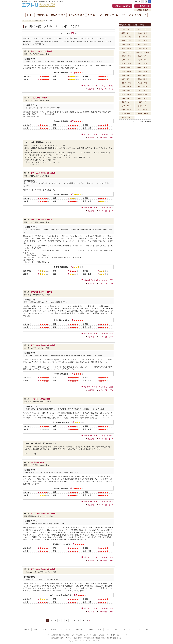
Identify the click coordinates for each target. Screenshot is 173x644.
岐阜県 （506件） (127, 68)
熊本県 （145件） (127, 110)
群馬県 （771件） (143, 45)
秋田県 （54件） (127, 37)
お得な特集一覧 (42, 15)
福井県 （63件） (143, 60)
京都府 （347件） (143, 75)
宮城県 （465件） (143, 33)
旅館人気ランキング (58, 15)
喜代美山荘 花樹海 (37, 462)
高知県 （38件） (127, 102)
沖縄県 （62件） (127, 117)
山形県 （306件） (143, 37)
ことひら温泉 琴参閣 (39, 98)
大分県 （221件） (143, 110)
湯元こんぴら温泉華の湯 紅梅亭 (44, 173)
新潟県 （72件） (127, 56)
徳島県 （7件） (143, 94)
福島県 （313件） (127, 41)
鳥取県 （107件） (127, 87)
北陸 (100, 630)
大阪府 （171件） (127, 79)
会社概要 (109, 638)
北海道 (27, 630)
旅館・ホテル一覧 (112, 15)
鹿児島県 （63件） (143, 114)
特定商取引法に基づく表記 (92, 638)
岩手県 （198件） (127, 33)
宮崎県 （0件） (127, 114)
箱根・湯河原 (66, 630)
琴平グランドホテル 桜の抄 (41, 51)
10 (83, 620)
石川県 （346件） (127, 60)
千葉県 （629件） (143, 48)
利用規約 (103, 638)
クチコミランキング (95, 15)
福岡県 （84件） (143, 102)
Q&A (123, 15)
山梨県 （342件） (127, 64)
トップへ (30, 15)
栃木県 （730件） (127, 45)
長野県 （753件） (143, 64)
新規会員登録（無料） (58, 638)
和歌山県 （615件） (143, 83)
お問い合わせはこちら (122, 6)
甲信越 (91, 630)
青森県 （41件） (143, 29)
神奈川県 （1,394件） (143, 52)
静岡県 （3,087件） (143, 68)
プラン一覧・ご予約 (106, 89)
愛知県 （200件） (127, 71)
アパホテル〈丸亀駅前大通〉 (41, 399)
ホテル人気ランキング (76, 15)
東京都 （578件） (127, 52)
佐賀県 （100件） (127, 106)
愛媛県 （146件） (143, 98)
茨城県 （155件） (143, 41)
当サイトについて (135, 15)
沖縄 (147, 630)
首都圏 (53, 630)
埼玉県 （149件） (127, 48)
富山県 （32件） (143, 56)
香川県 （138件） (127, 98)
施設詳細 (91, 89)
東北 (35, 630)
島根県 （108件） (143, 87)
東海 (107, 630)
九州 (139, 630)
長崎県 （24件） (143, 106)
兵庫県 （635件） (143, 79)
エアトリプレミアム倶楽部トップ (33, 21)
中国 (123, 630)
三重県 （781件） (143, 71)
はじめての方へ (78, 638)
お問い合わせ (117, 638)
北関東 (44, 630)
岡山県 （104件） (127, 91)
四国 (131, 630)
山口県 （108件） (127, 94)
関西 (115, 630)
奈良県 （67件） (127, 83)
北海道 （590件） (127, 29)
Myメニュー (69, 638)
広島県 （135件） (143, 91)
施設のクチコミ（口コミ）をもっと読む (98, 86)
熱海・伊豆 (80, 630)
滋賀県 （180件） (127, 75)
